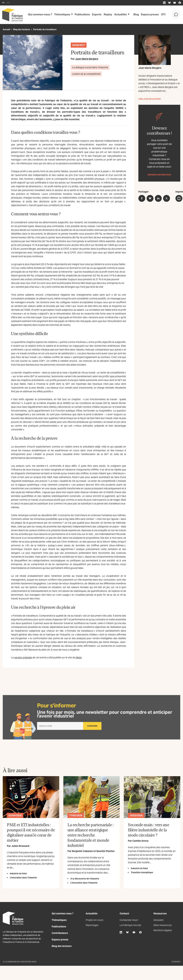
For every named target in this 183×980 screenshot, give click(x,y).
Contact (124, 913)
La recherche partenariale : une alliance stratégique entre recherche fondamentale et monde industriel (91, 835)
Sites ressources (163, 925)
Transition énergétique (142, 872)
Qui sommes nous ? (62, 913)
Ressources (160, 913)
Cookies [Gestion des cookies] (176, 962)
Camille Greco (140, 841)
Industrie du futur (18, 873)
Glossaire (159, 920)
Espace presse (149, 15)
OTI (162, 15)
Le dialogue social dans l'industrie (90, 67)
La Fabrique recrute (130, 925)
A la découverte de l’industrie (85, 879)
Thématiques (61, 15)
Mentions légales (163, 930)
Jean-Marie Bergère (87, 59)
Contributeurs (60, 933)
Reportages (92, 925)
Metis (79, 658)
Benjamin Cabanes (82, 851)
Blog (135, 15)
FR (3, 3)
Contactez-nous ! (129, 920)
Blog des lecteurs (22, 29)
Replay (106, 15)
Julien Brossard (20, 846)
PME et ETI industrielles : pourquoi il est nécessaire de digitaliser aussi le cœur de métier (31, 832)
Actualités (119, 15)
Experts (95, 15)
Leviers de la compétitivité (86, 74)
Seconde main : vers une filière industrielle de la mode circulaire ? (148, 830)
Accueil (6, 29)
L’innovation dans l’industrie (23, 878)
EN (8, 3)
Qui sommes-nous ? (39, 15)
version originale (23, 658)
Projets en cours (95, 920)
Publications (80, 15)
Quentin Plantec (105, 851)
